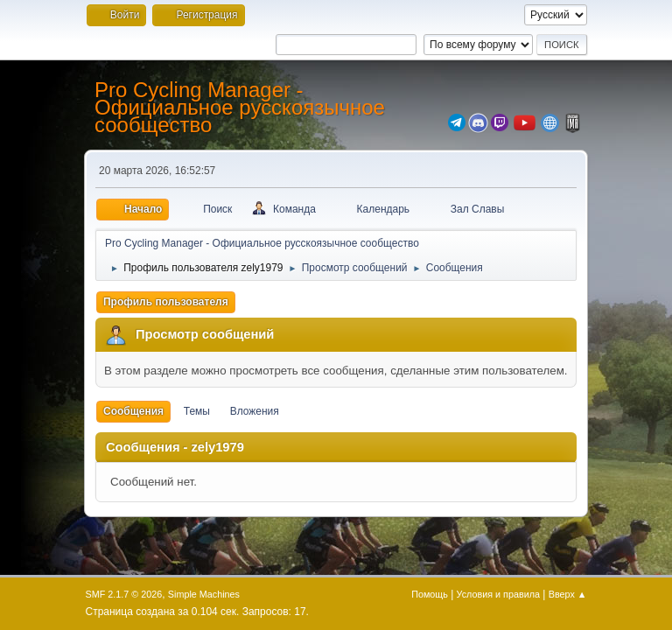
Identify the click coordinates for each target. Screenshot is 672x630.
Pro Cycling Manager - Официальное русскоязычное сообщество (240, 107)
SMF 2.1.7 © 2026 (124, 594)
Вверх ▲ (568, 594)
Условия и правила (498, 594)
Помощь (430, 594)
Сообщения (133, 411)
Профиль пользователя (166, 302)
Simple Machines (204, 594)
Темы (197, 411)
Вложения (255, 411)
